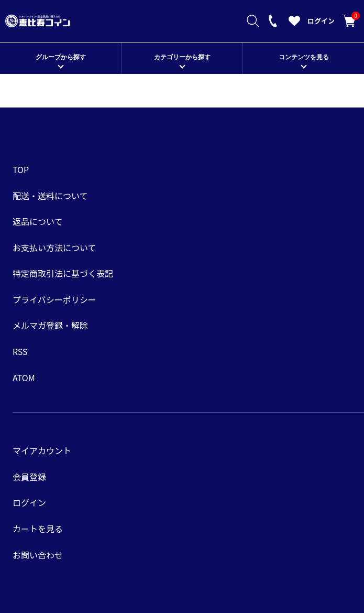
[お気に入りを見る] (294, 24)
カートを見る (349, 21)
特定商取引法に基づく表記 (63, 273)
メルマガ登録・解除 (50, 325)
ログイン (321, 21)
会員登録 (29, 477)
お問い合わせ (38, 555)
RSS (20, 351)
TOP (21, 169)
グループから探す (61, 57)
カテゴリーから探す (182, 57)
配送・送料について (50, 196)
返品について (38, 221)
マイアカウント (42, 450)
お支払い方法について (54, 248)
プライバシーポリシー (54, 299)
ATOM (24, 378)
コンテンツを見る (304, 57)
